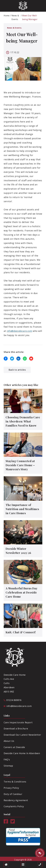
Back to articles (17, 370)
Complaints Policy (14, 806)
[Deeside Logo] (23, 6)
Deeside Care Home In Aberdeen (22, 753)
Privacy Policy (11, 788)
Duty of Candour (13, 794)
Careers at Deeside (14, 747)
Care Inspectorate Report (18, 722)
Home (7, 16)
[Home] (6, 865)
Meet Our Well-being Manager (30, 17)
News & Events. (15, 28)
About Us (9, 741)
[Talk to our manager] (40, 853)
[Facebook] (6, 823)
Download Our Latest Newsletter (22, 735)
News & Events (15, 17)
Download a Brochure (16, 729)
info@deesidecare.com (19, 331)
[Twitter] (13, 823)
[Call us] (40, 865)
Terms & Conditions (15, 782)
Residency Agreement (16, 800)
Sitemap (8, 766)
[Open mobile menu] (23, 865)
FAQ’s (7, 759)
